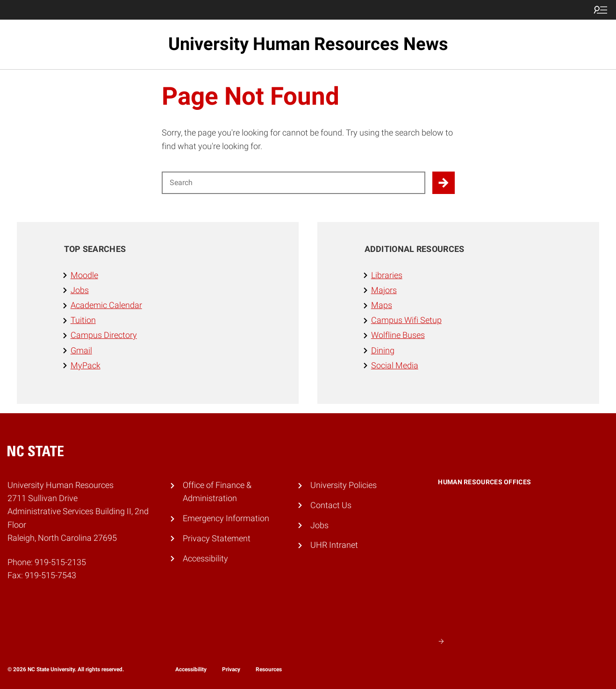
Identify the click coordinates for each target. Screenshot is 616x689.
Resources (269, 669)
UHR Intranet (334, 545)
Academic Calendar (106, 305)
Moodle (84, 275)
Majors (384, 290)
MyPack (86, 366)
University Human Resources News (308, 44)
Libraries (387, 275)
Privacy (231, 669)
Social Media (395, 366)
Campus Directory (104, 335)
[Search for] (294, 183)
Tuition (83, 320)
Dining (383, 351)
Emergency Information (226, 518)
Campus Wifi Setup (406, 320)
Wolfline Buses (398, 335)
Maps (382, 305)
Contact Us (331, 505)
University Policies (344, 485)
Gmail (81, 351)
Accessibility (205, 559)
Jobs (80, 290)
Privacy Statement (217, 538)
